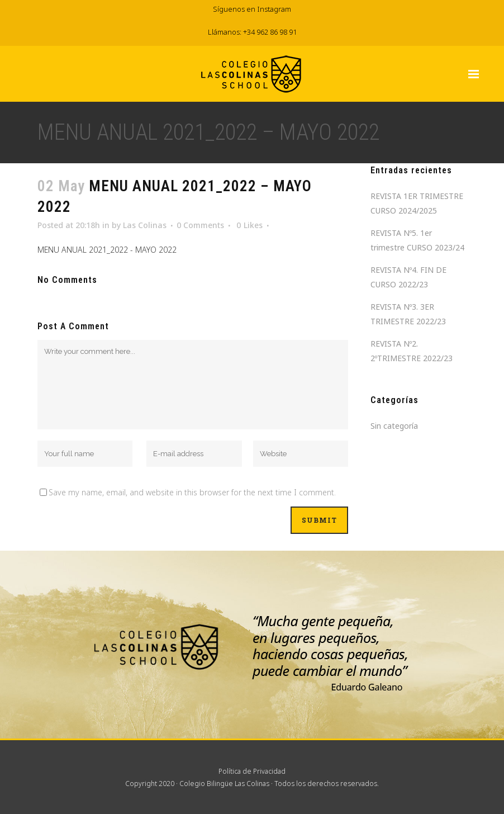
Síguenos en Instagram (252, 9)
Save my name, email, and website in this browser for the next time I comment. (192, 492)
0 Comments (200, 225)
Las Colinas (145, 225)
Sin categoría (394, 426)
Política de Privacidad (252, 771)
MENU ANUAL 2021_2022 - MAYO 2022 (107, 250)
